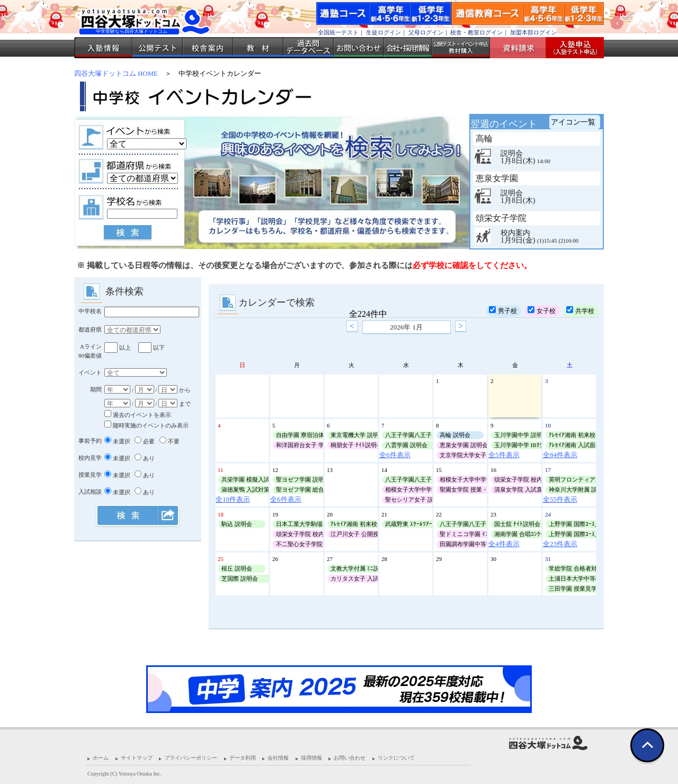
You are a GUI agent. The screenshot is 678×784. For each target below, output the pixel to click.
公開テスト (158, 48)
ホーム (101, 758)
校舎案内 (208, 48)
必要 (145, 441)
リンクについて (396, 758)
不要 (169, 441)
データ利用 (243, 758)
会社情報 (278, 758)
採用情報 (311, 758)
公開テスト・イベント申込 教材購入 (461, 48)
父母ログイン (426, 32)
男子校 (503, 310)
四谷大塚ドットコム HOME (116, 74)
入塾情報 (103, 48)
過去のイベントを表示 (138, 415)
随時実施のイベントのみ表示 (146, 425)
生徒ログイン (383, 32)
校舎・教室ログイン (476, 32)
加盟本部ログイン (533, 32)
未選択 (117, 441)
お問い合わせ (359, 48)
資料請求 (522, 48)
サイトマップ (137, 758)
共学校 (580, 310)
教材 (258, 48)
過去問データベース (309, 48)
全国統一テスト (338, 32)
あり (145, 458)
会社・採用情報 (408, 48)
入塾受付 (571, 48)
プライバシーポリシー (191, 758)
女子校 (542, 310)
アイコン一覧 (573, 122)
